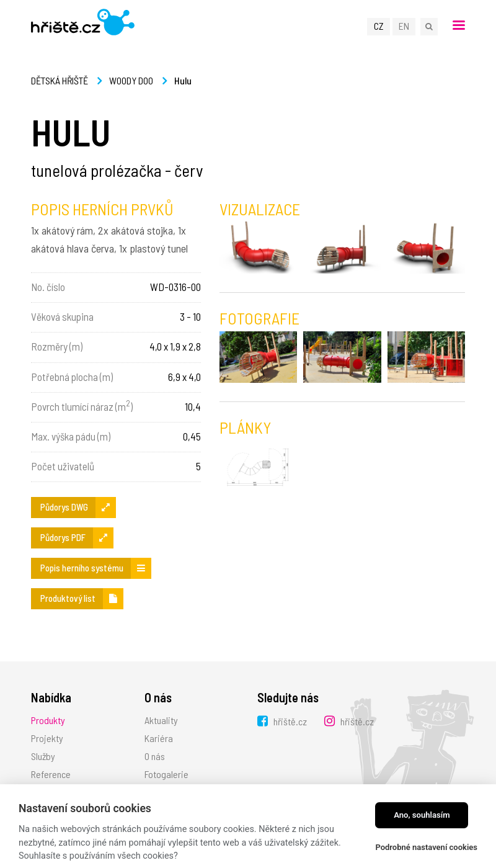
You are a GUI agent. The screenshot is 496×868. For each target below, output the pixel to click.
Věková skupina (62, 316)
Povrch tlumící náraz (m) (82, 405)
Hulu (183, 80)
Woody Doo (131, 80)
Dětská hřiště (60, 80)
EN (404, 26)
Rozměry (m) (57, 346)
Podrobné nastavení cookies (426, 847)
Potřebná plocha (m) (72, 377)
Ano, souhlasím (422, 815)
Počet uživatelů (63, 466)
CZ (379, 26)
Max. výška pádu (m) (71, 436)
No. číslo (48, 287)
